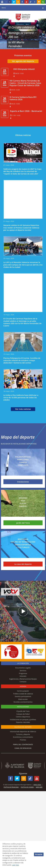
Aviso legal (37, 785)
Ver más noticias (23, 409)
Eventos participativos (23, 696)
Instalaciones (23, 482)
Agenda (23, 686)
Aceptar (39, 854)
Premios (23, 740)
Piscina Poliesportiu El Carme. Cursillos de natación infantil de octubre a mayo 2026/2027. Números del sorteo (22, 360)
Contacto (23, 682)
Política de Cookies (27, 787)
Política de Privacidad (11, 787)
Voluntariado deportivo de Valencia (23, 731)
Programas (23, 673)
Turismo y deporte (23, 734)
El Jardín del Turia (23, 711)
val (6, 2)
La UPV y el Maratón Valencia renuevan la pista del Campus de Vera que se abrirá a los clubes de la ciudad (23, 265)
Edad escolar (23, 699)
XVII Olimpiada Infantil (24, 69)
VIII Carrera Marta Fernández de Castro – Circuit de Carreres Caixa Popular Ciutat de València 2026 (25, 83)
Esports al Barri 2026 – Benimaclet (26, 111)
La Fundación (23, 663)
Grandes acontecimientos (23, 702)
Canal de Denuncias (23, 748)
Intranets (23, 676)
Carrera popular (23, 691)
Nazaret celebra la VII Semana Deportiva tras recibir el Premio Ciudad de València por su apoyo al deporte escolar (21, 228)
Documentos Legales (23, 668)
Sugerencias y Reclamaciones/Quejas (23, 679)
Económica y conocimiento (23, 737)
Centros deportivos (23, 717)
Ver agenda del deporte (23, 61)
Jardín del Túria (23, 523)
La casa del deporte (23, 564)
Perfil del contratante (23, 744)
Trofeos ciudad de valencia (23, 694)
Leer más (16, 865)
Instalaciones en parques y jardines (23, 720)
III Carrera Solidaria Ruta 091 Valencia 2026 (23, 98)
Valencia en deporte (23, 727)
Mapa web (39, 787)
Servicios (23, 671)
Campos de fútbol (23, 714)
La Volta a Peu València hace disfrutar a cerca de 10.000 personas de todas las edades (21, 397)
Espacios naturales (23, 722)
